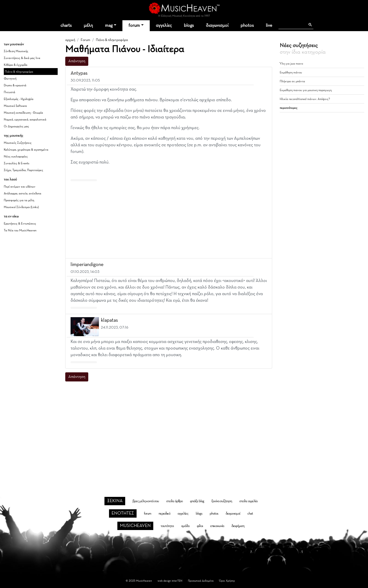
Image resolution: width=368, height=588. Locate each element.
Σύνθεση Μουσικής (16, 51)
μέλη (88, 26)
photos (247, 26)
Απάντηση (77, 61)
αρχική (70, 40)
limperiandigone (87, 265)
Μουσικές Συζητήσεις (18, 143)
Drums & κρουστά (15, 86)
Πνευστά (9, 92)
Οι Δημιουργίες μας (16, 127)
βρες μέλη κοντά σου (146, 501)
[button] (264, 73)
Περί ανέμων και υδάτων (20, 187)
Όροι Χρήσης (227, 581)
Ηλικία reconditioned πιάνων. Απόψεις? (305, 99)
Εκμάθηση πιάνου (291, 73)
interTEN (177, 581)
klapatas (109, 320)
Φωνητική (10, 79)
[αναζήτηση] (292, 25)
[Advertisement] (169, 219)
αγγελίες (164, 26)
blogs (189, 26)
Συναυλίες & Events (17, 164)
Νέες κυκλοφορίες (16, 157)
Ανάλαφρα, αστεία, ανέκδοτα (23, 194)
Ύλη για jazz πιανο (291, 64)
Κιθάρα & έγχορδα (16, 65)
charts (66, 26)
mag (109, 26)
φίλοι (200, 526)
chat (250, 514)
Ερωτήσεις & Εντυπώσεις (20, 224)
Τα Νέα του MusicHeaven (20, 231)
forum (134, 26)
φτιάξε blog (197, 501)
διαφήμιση (238, 526)
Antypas (79, 73)
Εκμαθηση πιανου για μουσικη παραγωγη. (306, 90)
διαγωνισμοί (217, 26)
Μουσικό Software (15, 106)
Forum (85, 40)
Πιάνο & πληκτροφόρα (19, 72)
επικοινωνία (217, 526)
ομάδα (185, 526)
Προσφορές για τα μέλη (19, 200)
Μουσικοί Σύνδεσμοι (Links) (21, 207)
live (269, 26)
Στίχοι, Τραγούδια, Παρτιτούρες (24, 170)
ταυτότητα (167, 526)
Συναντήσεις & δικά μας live (22, 58)
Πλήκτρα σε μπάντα (292, 82)
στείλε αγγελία (248, 501)
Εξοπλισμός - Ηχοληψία (19, 99)
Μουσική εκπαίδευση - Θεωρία (23, 113)
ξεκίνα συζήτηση (222, 501)
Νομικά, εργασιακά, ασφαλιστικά (25, 120)
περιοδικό (164, 514)
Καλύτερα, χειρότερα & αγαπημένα (26, 150)
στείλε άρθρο (174, 501)
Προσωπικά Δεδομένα (201, 581)
